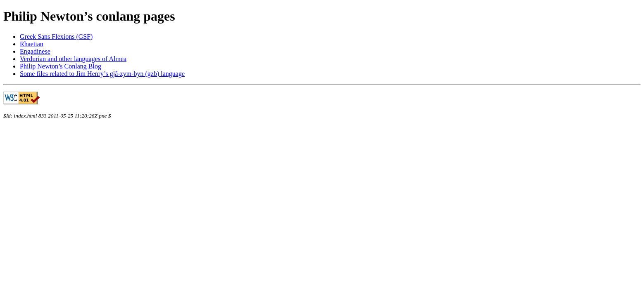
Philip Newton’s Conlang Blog (61, 66)
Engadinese (35, 51)
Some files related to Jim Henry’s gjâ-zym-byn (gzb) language (102, 74)
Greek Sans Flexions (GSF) (56, 37)
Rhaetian (32, 44)
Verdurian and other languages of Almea (73, 59)
